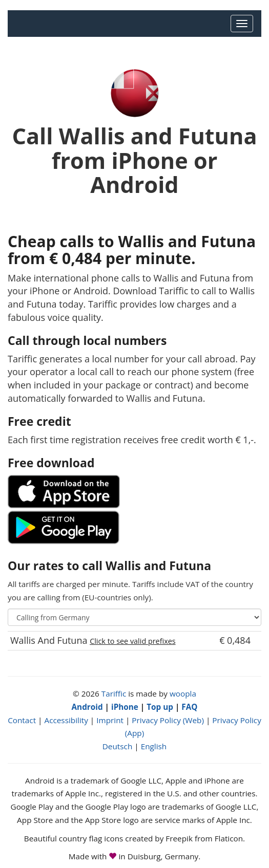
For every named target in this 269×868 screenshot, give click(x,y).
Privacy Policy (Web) (168, 720)
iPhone (125, 707)
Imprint (110, 720)
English (154, 746)
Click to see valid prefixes (133, 641)
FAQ (189, 707)
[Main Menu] (242, 24)
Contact (22, 720)
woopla (183, 693)
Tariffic (114, 693)
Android (87, 707)
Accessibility (66, 720)
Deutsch (118, 746)
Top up (160, 707)
